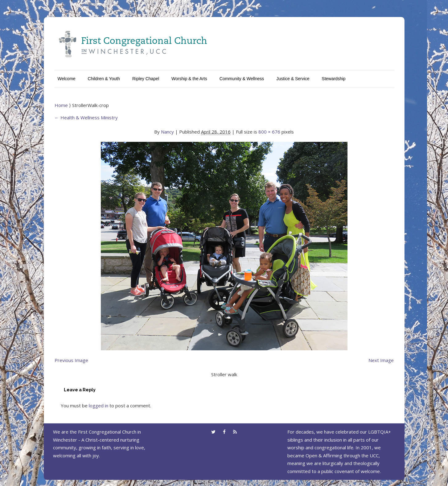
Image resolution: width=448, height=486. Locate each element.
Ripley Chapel (146, 79)
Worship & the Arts (189, 79)
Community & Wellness (242, 79)
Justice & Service (293, 79)
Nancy (167, 132)
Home (62, 105)
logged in (99, 406)
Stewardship (334, 79)
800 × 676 (269, 132)
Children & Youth (104, 79)
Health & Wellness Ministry (86, 117)
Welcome (67, 79)
